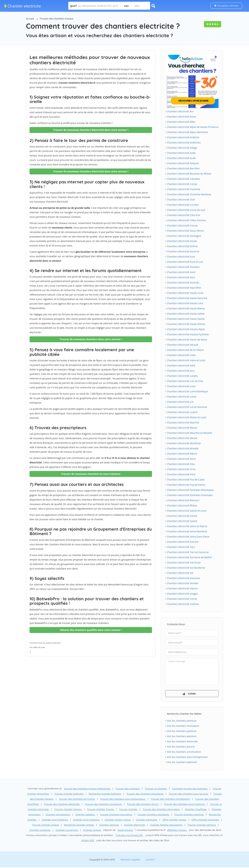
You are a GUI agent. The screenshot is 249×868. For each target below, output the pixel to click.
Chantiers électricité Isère (180, 365)
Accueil (30, 19)
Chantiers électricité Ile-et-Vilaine (185, 350)
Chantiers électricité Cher (180, 200)
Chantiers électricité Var (179, 573)
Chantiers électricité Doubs (181, 241)
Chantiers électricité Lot (179, 402)
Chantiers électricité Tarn (180, 547)
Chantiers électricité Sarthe (181, 516)
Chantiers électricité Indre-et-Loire (185, 360)
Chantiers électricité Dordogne (183, 236)
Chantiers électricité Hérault (182, 345)
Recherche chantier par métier (184, 714)
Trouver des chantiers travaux (57, 19)
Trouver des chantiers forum (143, 805)
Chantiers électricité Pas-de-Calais (185, 480)
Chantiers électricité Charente (183, 189)
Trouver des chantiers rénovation (161, 810)
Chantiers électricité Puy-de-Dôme (185, 485)
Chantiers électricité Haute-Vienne (185, 324)
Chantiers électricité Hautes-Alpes (185, 329)
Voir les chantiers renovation (182, 727)
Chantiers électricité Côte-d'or (183, 215)
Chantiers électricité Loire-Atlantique (187, 391)
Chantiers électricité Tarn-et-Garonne (187, 552)
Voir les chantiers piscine (180, 747)
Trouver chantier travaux (68, 810)
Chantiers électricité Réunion (182, 500)
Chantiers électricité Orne (180, 469)
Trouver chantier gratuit (46, 825)
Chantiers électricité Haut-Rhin (183, 288)
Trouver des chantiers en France (77, 800)
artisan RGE (88, 841)
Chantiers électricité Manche (182, 423)
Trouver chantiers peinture (189, 815)
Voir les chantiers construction (183, 752)
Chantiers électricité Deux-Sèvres (185, 231)
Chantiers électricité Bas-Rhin (183, 168)
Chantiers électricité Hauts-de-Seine (186, 340)
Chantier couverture (67, 831)
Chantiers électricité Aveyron (182, 163)
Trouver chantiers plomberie (154, 815)
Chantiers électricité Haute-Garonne (186, 298)
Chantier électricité (135, 825)
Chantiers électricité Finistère (182, 267)
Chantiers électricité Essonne (182, 251)
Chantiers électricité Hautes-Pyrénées (187, 334)
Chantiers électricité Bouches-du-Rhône (188, 174)
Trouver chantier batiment (69, 794)
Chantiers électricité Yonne (181, 599)
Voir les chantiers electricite (181, 742)
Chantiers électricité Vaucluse (183, 578)
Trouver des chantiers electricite (62, 805)
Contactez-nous (176, 624)
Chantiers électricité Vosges (181, 594)
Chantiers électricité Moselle (182, 448)
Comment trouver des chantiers (190, 789)
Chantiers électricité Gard (180, 272)
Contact (150, 860)
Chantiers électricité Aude (181, 158)
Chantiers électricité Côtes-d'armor (186, 220)
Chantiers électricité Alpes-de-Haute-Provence (192, 127)
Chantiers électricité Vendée (182, 583)
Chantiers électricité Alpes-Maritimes (187, 132)
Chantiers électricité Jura (180, 371)
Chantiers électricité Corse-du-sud (185, 210)
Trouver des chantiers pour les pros (189, 794)
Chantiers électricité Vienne (181, 588)
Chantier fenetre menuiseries (166, 825)
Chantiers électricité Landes (182, 376)
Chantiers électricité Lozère (181, 412)
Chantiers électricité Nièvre (181, 454)
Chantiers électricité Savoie (181, 521)
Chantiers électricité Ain (179, 111)
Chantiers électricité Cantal (181, 184)
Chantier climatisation (58, 815)
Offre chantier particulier (206, 820)
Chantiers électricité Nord (180, 459)
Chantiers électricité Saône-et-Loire (186, 511)
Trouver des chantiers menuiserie (145, 794)
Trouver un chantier (156, 789)
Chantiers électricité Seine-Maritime (186, 531)
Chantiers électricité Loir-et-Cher (184, 381)
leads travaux (125, 831)
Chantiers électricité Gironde (182, 283)
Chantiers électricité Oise (180, 464)
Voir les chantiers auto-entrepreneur (187, 758)
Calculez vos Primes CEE (129, 836)
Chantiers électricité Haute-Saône (185, 314)
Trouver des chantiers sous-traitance (185, 805)
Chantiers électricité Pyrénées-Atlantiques (190, 490)
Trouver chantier (128, 810)
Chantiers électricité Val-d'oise (183, 563)
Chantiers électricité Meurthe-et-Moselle (189, 433)
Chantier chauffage (196, 810)
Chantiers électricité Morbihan (183, 443)
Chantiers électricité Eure (180, 257)
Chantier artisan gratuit (118, 820)
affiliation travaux (177, 831)
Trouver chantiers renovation (116, 815)
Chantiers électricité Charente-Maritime (188, 194)
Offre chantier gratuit (175, 820)
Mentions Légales (130, 860)
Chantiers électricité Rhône (181, 505)
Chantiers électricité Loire (180, 386)
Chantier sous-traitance (55, 820)
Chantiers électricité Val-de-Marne (185, 568)
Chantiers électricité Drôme (181, 246)
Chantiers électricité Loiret (181, 397)
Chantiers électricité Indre (181, 355)
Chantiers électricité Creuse (181, 225)
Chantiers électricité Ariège (181, 148)
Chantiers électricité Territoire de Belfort (189, 557)
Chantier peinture (109, 825)
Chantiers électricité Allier (180, 122)
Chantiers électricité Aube (181, 153)
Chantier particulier (147, 820)
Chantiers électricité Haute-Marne (185, 308)
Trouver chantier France (101, 810)
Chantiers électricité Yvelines (182, 604)
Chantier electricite (23, 6)
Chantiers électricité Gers (180, 277)
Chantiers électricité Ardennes (183, 143)
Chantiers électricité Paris (180, 474)
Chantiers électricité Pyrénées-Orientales (189, 495)
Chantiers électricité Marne (181, 428)
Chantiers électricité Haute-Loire (184, 303)
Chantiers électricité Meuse (181, 438)
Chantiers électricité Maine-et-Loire (186, 417)
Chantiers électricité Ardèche (182, 137)
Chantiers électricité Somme (182, 542)
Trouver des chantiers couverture (103, 805)
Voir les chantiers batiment (181, 763)
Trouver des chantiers (128, 789)
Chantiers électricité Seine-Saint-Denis (187, 537)
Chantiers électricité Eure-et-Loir (184, 262)
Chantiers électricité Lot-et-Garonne (186, 407)
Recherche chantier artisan (79, 825)
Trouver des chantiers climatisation (171, 800)
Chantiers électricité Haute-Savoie (185, 319)
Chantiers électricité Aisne (181, 117)
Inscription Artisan (226, 6)
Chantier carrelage (40, 831)
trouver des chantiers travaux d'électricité (87, 789)
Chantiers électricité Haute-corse (184, 293)
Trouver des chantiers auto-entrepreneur (123, 800)
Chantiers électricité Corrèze (182, 205)
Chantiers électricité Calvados (183, 179)
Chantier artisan (92, 831)
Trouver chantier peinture (202, 825)
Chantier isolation (85, 815)
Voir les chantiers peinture (181, 721)
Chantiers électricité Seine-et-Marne (186, 526)
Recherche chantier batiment (105, 794)
